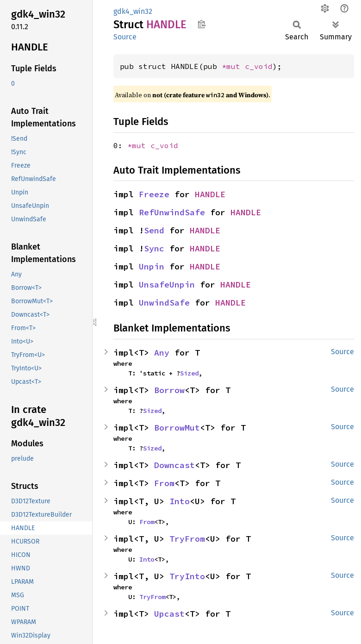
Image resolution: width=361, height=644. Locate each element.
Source (125, 37)
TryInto (187, 576)
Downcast (174, 465)
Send (154, 230)
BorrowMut (177, 428)
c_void (259, 66)
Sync (154, 248)
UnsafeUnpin (167, 284)
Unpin (152, 266)
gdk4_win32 (133, 11)
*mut (233, 66)
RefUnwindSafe (172, 212)
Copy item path (202, 24)
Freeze (154, 194)
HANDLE (210, 194)
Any (162, 353)
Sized (189, 373)
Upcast (169, 614)
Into (180, 501)
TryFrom (187, 539)
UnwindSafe (164, 303)
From (164, 483)
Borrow (169, 390)
